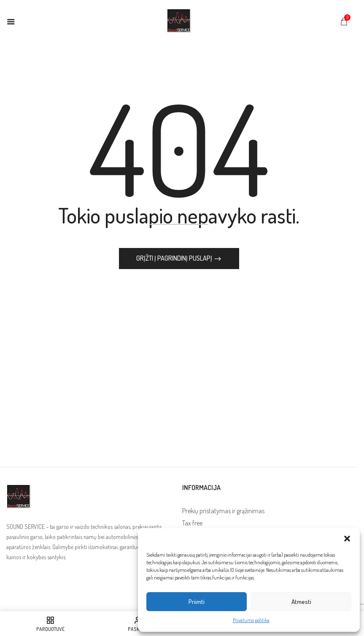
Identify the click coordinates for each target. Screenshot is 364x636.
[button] (347, 539)
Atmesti (301, 602)
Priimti (197, 602)
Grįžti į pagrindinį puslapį (175, 258)
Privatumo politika (251, 620)
